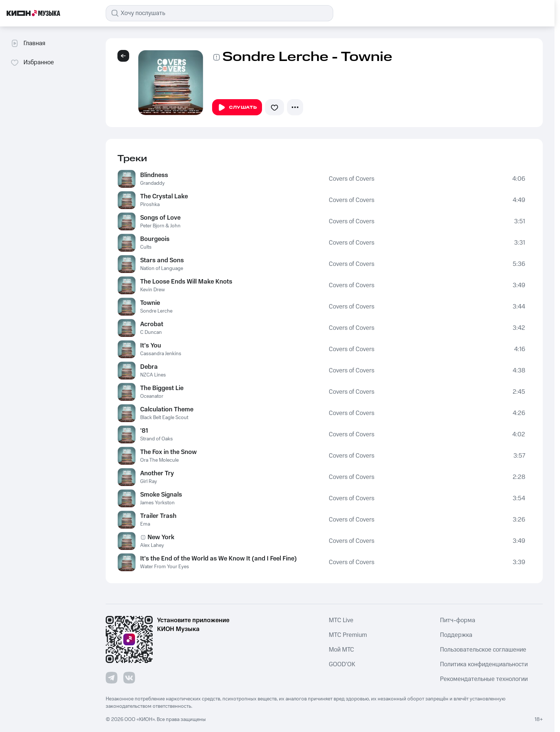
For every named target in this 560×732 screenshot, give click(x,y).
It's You (151, 346)
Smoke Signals (161, 495)
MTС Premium (348, 635)
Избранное (32, 62)
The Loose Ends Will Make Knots (186, 282)
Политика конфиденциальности (484, 664)
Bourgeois (155, 239)
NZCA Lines (153, 375)
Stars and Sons (162, 260)
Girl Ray (149, 482)
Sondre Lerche (156, 311)
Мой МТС (341, 650)
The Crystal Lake (164, 196)
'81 (144, 431)
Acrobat (152, 324)
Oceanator (152, 396)
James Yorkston (157, 503)
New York (161, 537)
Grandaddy (152, 183)
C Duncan (151, 332)
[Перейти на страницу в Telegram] (112, 678)
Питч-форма (458, 620)
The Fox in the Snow (168, 452)
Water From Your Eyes (165, 567)
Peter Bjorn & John (160, 226)
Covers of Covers (352, 179)
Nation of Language (162, 268)
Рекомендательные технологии (484, 679)
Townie (150, 303)
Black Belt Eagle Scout (164, 418)
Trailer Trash (158, 516)
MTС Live (341, 620)
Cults (146, 247)
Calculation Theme (167, 410)
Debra (149, 367)
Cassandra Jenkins (161, 354)
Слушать (237, 108)
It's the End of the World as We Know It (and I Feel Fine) (219, 559)
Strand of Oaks (157, 439)
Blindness (154, 175)
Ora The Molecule (159, 460)
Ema (145, 524)
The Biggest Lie (162, 388)
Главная (28, 43)
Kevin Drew (152, 290)
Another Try (157, 473)
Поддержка (456, 635)
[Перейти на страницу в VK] (129, 678)
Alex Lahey (152, 545)
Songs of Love (160, 218)
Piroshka (150, 205)
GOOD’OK (342, 664)
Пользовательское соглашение (483, 650)
